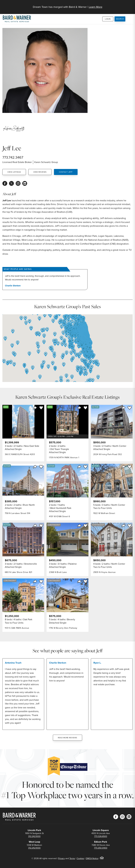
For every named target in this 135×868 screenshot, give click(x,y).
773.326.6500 (101, 836)
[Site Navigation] (131, 5)
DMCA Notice (92, 858)
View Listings (14, 172)
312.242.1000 (34, 836)
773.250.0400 (101, 848)
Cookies (80, 858)
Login (108, 19)
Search (120, 19)
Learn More (96, 7)
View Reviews (40, 172)
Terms (72, 858)
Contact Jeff (66, 172)
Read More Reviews (67, 738)
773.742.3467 (13, 157)
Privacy (61, 858)
